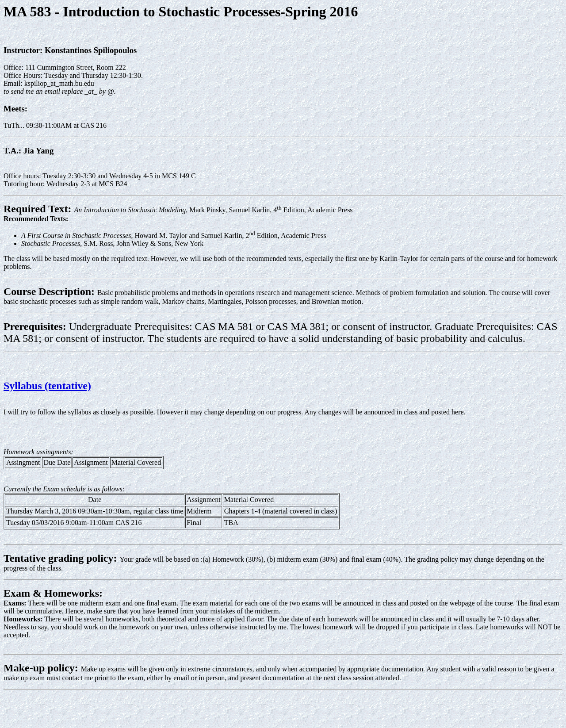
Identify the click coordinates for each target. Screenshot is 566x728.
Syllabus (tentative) (47, 386)
